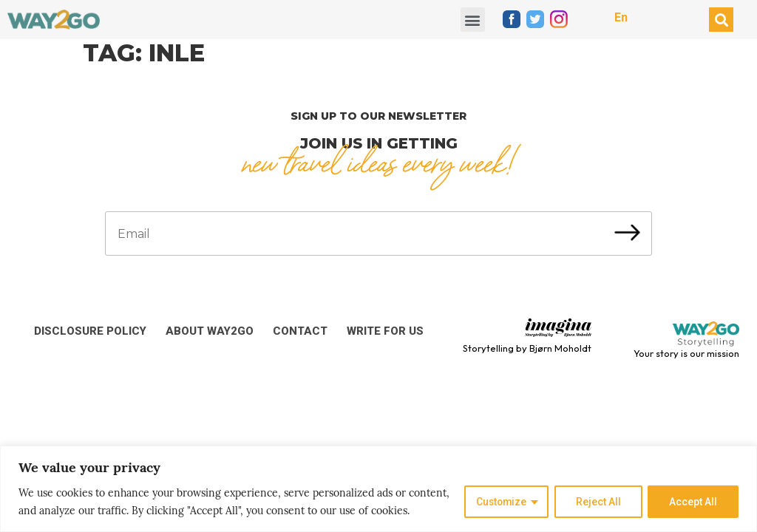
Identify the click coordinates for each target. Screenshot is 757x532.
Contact (300, 331)
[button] (473, 20)
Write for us (385, 331)
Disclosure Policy (90, 331)
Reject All (598, 502)
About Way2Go (210, 331)
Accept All (693, 502)
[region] (378, 489)
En (621, 17)
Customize (499, 502)
